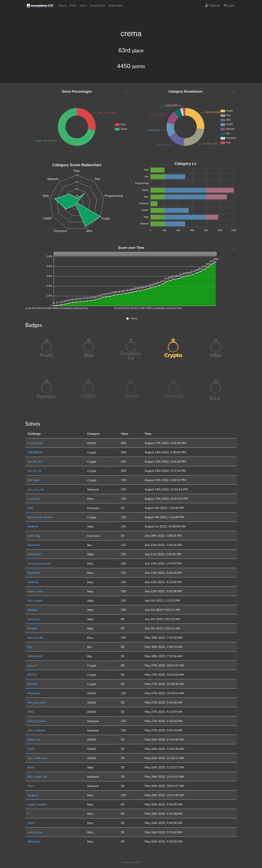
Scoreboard (98, 5)
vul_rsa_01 (35, 471)
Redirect (33, 526)
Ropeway (34, 693)
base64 (32, 684)
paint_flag (34, 535)
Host (31, 786)
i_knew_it (34, 498)
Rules (73, 5)
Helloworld (35, 656)
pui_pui (32, 665)
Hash (31, 823)
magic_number (37, 804)
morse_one (35, 832)
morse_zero (35, 591)
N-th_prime (35, 443)
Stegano (33, 795)
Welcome (34, 841)
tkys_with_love (37, 758)
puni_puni (34, 619)
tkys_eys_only (37, 702)
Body (31, 767)
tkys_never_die (37, 776)
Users (83, 5)
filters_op (34, 739)
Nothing (33, 582)
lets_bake (34, 480)
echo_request (36, 730)
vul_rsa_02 (35, 461)
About (63, 5)
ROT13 (32, 674)
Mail (30, 508)
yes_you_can (36, 489)
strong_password (39, 563)
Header (32, 628)
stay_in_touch (37, 721)
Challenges (115, 5)
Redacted (34, 573)
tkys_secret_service (40, 517)
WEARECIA (35, 452)
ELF (30, 647)
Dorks (32, 749)
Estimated (34, 554)
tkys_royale (35, 600)
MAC (31, 712)
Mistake (33, 610)
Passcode (34, 545)
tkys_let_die (35, 637)
